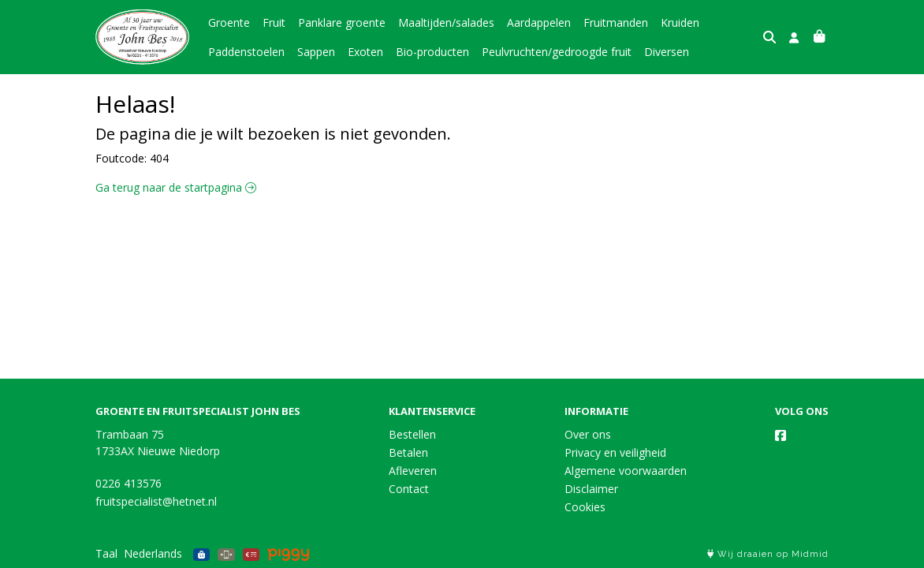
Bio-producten (432, 52)
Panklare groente (342, 22)
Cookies (585, 507)
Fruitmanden (616, 22)
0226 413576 (129, 483)
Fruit (274, 22)
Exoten (365, 52)
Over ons (588, 434)
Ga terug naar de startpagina (176, 187)
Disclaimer (591, 489)
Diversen (667, 52)
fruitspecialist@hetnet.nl (156, 501)
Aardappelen (539, 22)
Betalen (408, 452)
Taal (106, 553)
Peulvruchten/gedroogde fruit (557, 52)
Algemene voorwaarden (626, 471)
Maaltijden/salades (446, 22)
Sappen (316, 52)
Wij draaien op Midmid (768, 554)
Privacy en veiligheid (615, 452)
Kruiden (680, 22)
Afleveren (413, 471)
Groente (229, 22)
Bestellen (412, 434)
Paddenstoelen (246, 52)
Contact (409, 489)
